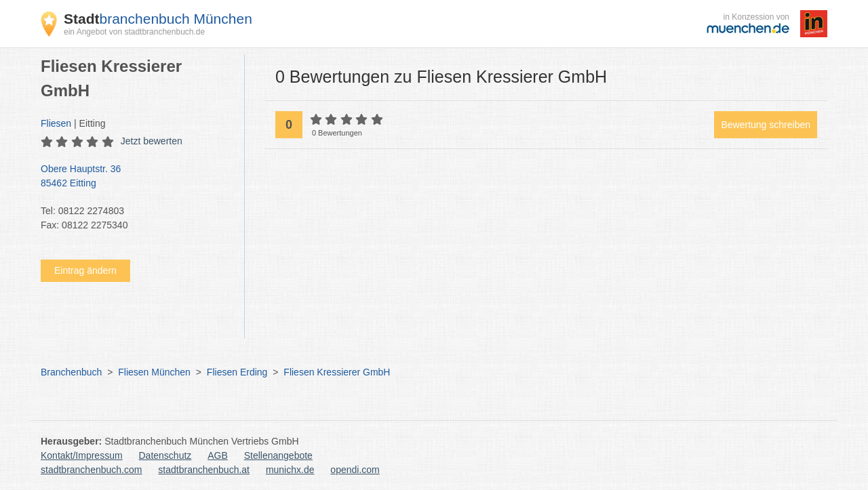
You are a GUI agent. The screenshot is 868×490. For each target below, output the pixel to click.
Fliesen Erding (237, 372)
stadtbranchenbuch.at (204, 470)
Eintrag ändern (85, 270)
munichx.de (290, 470)
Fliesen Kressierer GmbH (337, 372)
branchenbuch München (158, 19)
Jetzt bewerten (152, 141)
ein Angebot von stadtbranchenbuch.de (134, 32)
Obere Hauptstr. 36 (136, 177)
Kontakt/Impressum (82, 455)
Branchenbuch (71, 372)
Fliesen (56, 123)
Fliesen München (154, 372)
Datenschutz (165, 455)
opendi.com (355, 470)
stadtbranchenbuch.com (91, 470)
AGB (218, 455)
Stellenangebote (278, 455)
